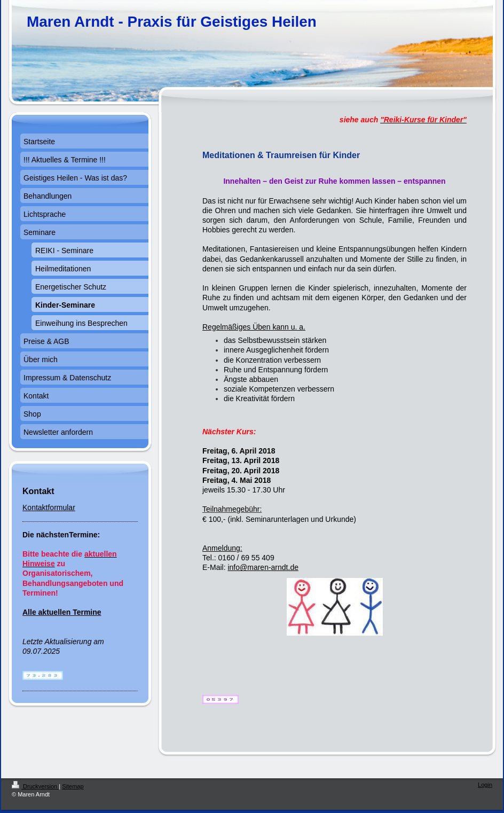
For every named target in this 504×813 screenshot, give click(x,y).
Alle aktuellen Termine (62, 612)
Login (485, 785)
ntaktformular (53, 507)
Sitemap (73, 786)
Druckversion (35, 786)
